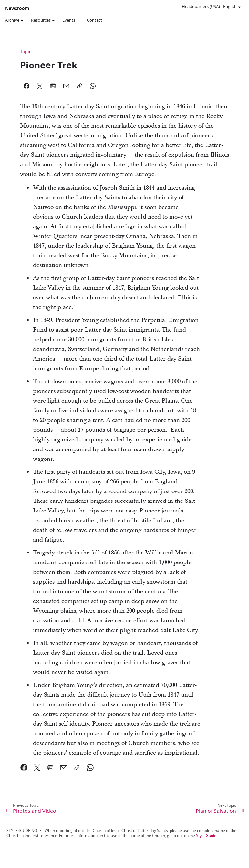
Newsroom (17, 8)
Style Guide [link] (206, 836)
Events (69, 20)
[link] (24, 768)
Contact (94, 20)
